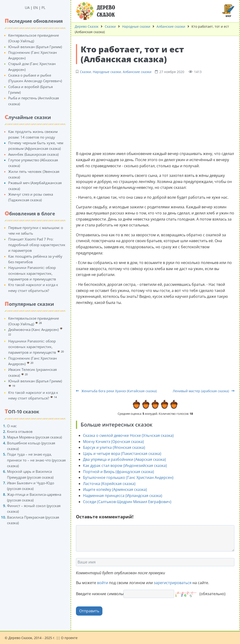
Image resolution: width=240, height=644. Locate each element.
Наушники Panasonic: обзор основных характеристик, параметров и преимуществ (32, 273)
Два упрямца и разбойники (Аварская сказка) (124, 459)
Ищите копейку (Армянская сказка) (115, 489)
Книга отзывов (20, 431)
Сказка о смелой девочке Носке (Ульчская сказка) (128, 435)
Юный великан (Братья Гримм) (35, 47)
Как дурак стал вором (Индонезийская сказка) (125, 466)
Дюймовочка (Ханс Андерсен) (33, 330)
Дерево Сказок (87, 26)
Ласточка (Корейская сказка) (109, 484)
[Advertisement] (155, 112)
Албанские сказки (171, 26)
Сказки (110, 26)
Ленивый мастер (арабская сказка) (204, 391)
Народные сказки (136, 26)
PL (43, 8)
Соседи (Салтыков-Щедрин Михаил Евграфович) (127, 502)
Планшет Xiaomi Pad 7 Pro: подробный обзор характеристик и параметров (37, 245)
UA (27, 8)
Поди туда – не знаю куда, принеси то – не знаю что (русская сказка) (36, 460)
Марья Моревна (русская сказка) (34, 437)
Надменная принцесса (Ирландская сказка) (123, 496)
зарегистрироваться (173, 583)
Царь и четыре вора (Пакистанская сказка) (122, 454)
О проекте (69, 638)
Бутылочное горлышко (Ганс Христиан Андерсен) (128, 477)
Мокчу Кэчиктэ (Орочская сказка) (113, 442)
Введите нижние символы (100, 594)
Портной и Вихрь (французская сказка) (118, 472)
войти (103, 583)
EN (36, 8)
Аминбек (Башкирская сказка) (33, 154)
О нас (12, 426)
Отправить (89, 611)
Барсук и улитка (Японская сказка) (114, 447)
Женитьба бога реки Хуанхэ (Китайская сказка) (116, 391)
